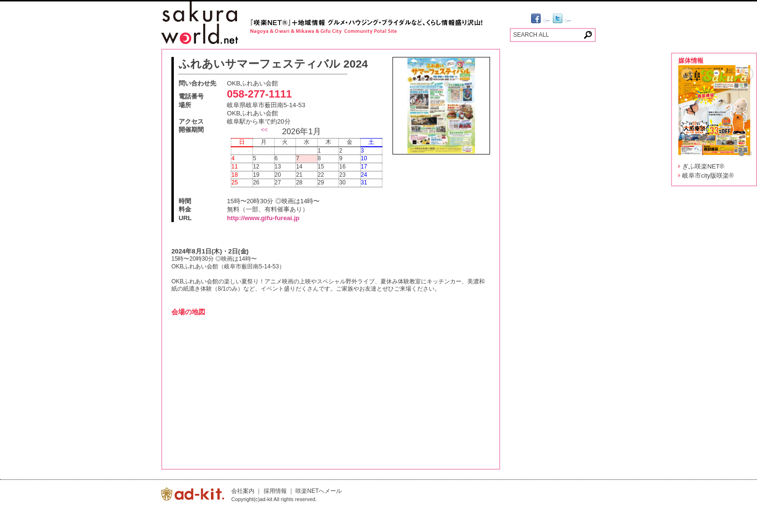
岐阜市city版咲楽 (708, 175)
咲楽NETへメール (319, 491)
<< (264, 130)
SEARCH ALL (531, 35)
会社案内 (243, 491)
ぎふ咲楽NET (703, 166)
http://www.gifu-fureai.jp (263, 218)
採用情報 (275, 491)
